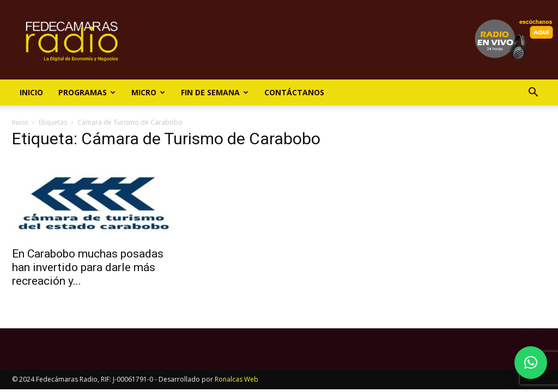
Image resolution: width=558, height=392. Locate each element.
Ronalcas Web (236, 379)
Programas (87, 92)
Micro (148, 92)
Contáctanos (294, 92)
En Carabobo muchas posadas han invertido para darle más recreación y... (88, 267)
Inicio (31, 92)
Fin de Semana (215, 92)
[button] (533, 93)
